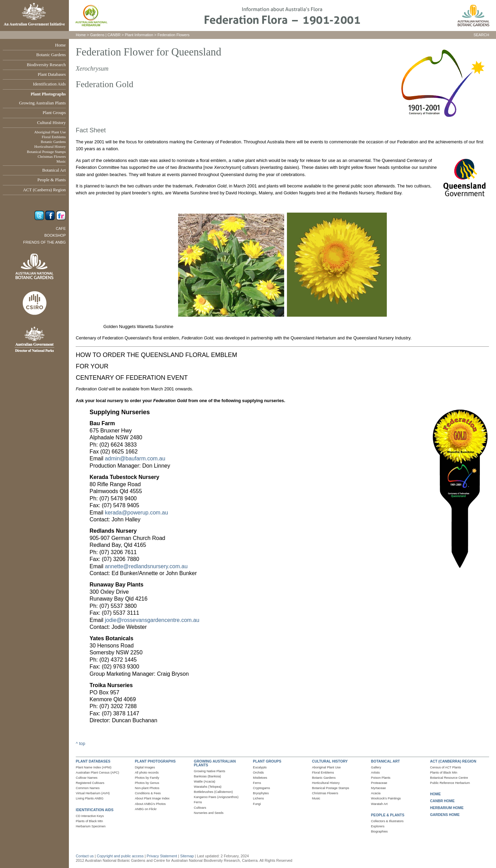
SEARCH (481, 35)
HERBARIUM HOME (447, 808)
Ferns (198, 802)
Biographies (379, 831)
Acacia (376, 793)
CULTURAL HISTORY (330, 761)
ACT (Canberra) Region (44, 190)
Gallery (376, 767)
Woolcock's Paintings (386, 798)
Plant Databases (52, 74)
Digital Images (145, 767)
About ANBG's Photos (150, 804)
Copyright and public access (120, 856)
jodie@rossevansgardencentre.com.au (152, 620)
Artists (375, 773)
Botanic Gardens (51, 55)
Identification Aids (49, 84)
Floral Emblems (54, 137)
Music (61, 161)
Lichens (258, 798)
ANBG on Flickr (146, 809)
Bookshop (55, 235)
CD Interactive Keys (90, 816)
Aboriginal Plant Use (50, 132)
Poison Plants (381, 778)
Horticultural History (50, 146)
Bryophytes (261, 793)
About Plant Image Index (152, 798)
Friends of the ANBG (44, 242)
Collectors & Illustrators (387, 821)
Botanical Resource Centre (449, 778)
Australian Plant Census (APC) (97, 773)
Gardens (97, 35)
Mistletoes (260, 778)
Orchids (258, 773)
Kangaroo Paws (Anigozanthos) (216, 797)
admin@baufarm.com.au (135, 458)
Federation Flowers (173, 35)
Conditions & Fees (148, 793)
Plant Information (139, 35)
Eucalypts (260, 767)
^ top (80, 743)
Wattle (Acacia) (205, 782)
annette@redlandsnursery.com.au (146, 566)
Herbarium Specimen (91, 826)
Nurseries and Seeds (209, 813)
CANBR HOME (442, 801)
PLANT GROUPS (267, 761)
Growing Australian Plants (42, 103)
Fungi (257, 804)
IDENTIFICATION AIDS (95, 810)
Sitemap (187, 856)
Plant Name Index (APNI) (94, 767)
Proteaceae (379, 783)
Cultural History (51, 123)
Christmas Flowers (52, 156)
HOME (436, 794)
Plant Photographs (48, 94)
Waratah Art (379, 804)
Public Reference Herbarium (450, 783)
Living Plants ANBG (90, 798)
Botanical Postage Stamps (46, 152)
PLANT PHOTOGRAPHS (155, 761)
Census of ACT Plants (446, 767)
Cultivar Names (87, 778)
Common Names (88, 788)
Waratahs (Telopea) (208, 787)
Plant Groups (54, 113)
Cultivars (200, 808)
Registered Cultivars (90, 783)
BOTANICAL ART (385, 761)
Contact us (85, 856)
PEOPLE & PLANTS (388, 815)
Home (60, 45)
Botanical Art (54, 170)
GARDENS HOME (445, 815)
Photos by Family (147, 778)
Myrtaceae (378, 788)
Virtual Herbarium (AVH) (93, 793)
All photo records (147, 773)
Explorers (378, 826)
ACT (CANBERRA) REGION (453, 761)
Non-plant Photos (147, 788)
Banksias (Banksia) (208, 776)
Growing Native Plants (210, 771)
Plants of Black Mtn (89, 821)
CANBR (114, 35)
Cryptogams (261, 788)
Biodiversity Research (46, 65)
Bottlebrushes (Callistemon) (213, 792)
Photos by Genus (147, 783)
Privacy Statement (162, 856)
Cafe (61, 228)
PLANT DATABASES (93, 761)
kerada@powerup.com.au (136, 513)
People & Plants (52, 180)
